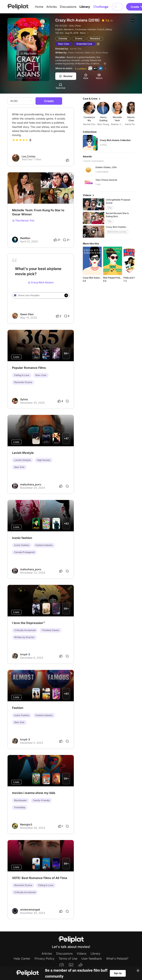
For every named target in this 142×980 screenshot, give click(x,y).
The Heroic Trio (23, 221)
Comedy (63, 38)
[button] (133, 20)
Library (85, 7)
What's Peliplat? (117, 959)
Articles (52, 7)
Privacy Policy (44, 959)
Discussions (68, 7)
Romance (95, 38)
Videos (82, 953)
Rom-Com (64, 44)
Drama (79, 38)
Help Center (22, 959)
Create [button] (49, 101)
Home (39, 7)
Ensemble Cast (84, 44)
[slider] (20, 140)
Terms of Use (68, 959)
